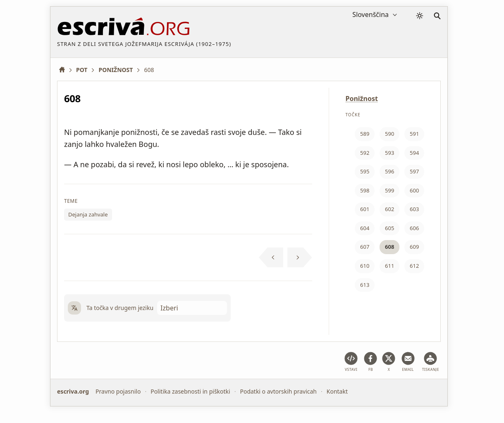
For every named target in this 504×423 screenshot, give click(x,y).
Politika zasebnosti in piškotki (190, 391)
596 (389, 171)
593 (389, 153)
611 (389, 266)
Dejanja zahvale (88, 214)
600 (414, 190)
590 (389, 134)
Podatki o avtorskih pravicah (278, 391)
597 (414, 171)
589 (365, 134)
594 (414, 153)
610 (365, 266)
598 (365, 190)
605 (389, 228)
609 (414, 247)
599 (389, 190)
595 (365, 171)
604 (365, 228)
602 (389, 209)
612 (414, 266)
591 (414, 134)
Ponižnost (362, 99)
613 (365, 285)
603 (414, 209)
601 (365, 209)
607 (365, 247)
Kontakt (337, 391)
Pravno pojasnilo (118, 391)
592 (365, 153)
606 (414, 228)
